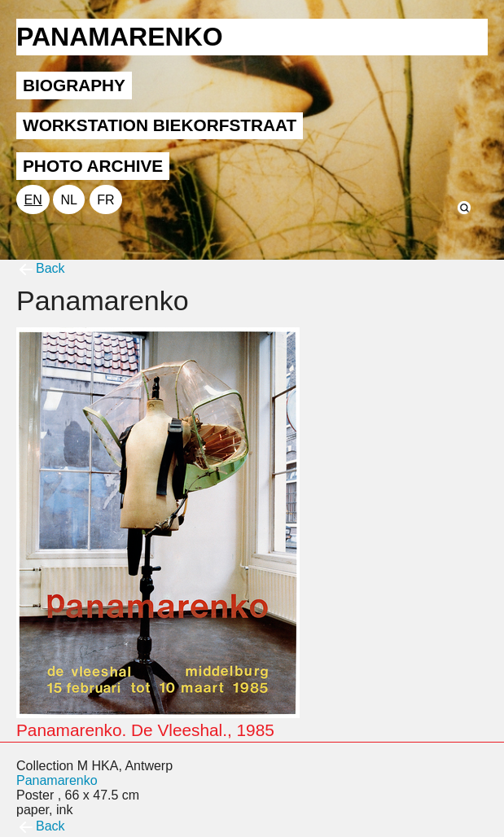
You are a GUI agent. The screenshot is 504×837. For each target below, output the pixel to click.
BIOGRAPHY (74, 85)
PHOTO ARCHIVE (93, 166)
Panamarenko (57, 780)
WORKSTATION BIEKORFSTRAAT (160, 125)
